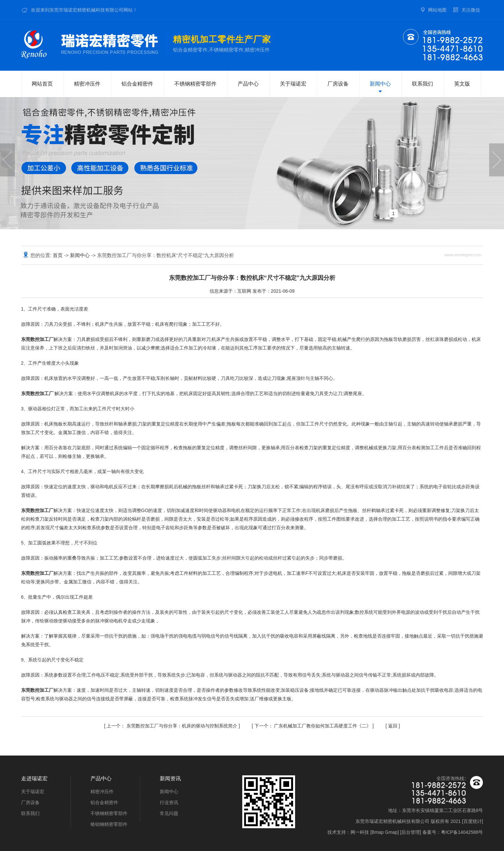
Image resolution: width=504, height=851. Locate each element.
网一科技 (360, 832)
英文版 (462, 84)
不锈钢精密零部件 (195, 84)
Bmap (378, 832)
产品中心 (248, 84)
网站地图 (437, 10)
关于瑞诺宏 (293, 84)
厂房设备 (338, 84)
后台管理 (411, 832)
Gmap (391, 832)
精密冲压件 (87, 84)
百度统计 (473, 821)
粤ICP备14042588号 (462, 832)
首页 (58, 255)
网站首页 (42, 84)
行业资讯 (169, 802)
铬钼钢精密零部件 (109, 824)
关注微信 (471, 10)
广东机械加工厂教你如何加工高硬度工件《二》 (314, 726)
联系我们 (422, 84)
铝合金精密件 (137, 84)
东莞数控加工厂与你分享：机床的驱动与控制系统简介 (173, 726)
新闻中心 (380, 84)
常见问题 (169, 813)
